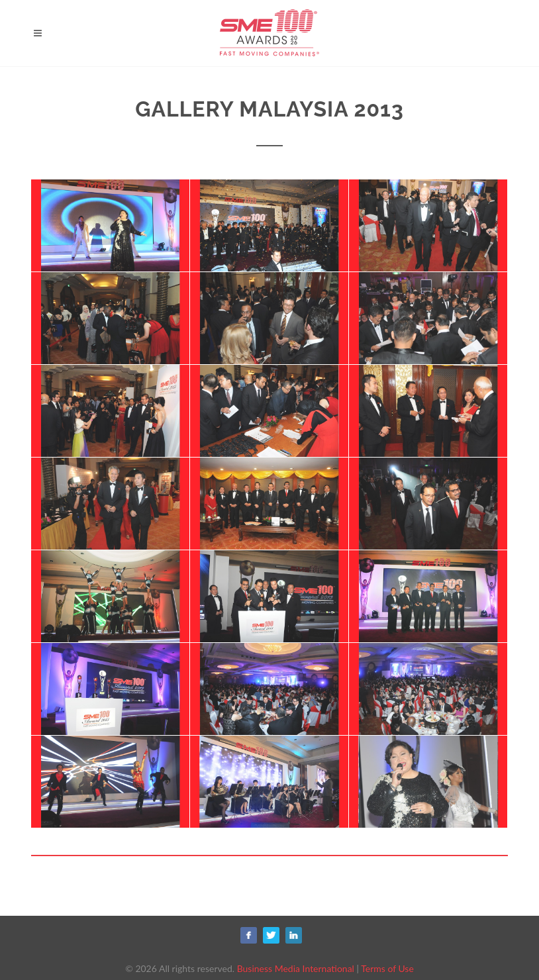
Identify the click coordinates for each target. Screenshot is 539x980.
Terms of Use (387, 968)
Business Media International (296, 968)
